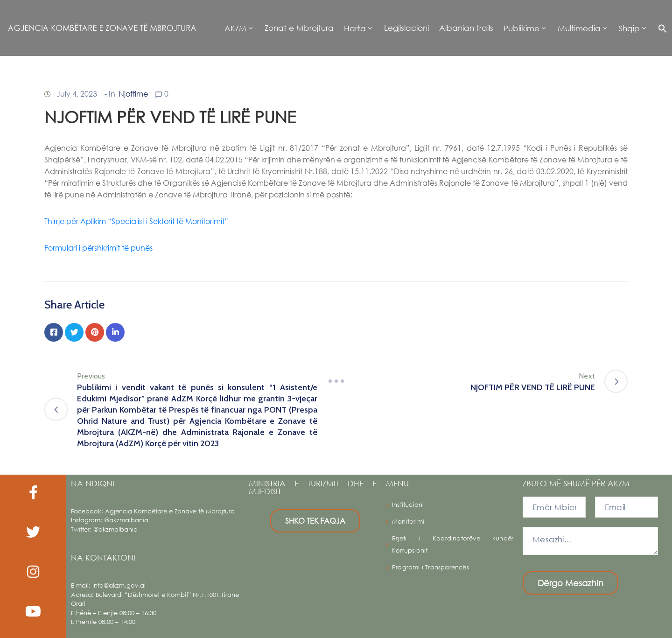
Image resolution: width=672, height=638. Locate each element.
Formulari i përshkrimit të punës (99, 248)
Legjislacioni (406, 28)
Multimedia (579, 28)
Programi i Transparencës (430, 567)
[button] (660, 28)
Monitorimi (408, 522)
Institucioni (408, 505)
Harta (355, 28)
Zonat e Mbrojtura (299, 28)
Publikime (521, 28)
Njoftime (133, 94)
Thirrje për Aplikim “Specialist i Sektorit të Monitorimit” (137, 221)
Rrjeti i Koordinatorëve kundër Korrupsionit (453, 544)
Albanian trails (466, 28)
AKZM (235, 28)
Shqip (629, 28)
